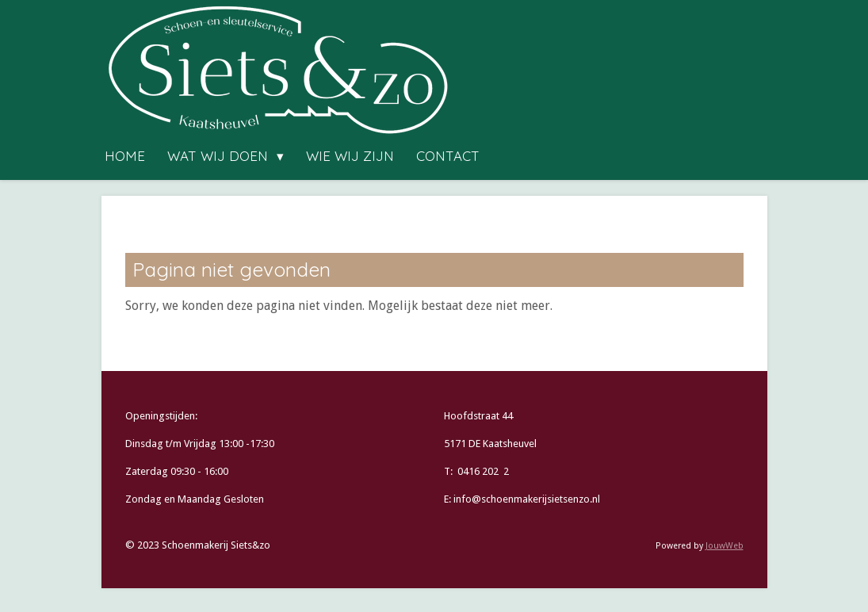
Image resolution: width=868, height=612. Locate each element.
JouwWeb (725, 546)
